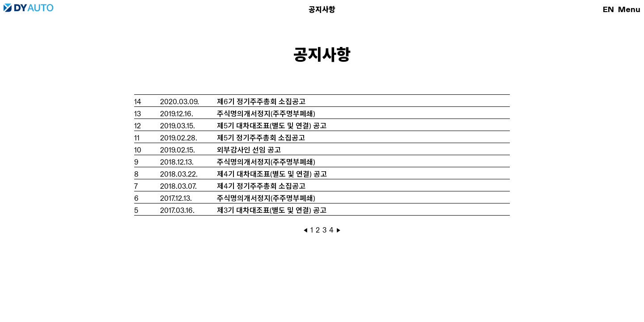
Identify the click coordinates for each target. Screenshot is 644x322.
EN (608, 9)
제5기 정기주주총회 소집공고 (261, 138)
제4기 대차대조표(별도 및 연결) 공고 (272, 174)
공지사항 (322, 10)
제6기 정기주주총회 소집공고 (261, 102)
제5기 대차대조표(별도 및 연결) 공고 (272, 126)
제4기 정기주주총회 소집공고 (261, 186)
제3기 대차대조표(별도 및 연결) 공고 (272, 210)
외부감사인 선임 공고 (249, 150)
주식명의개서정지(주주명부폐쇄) (266, 114)
